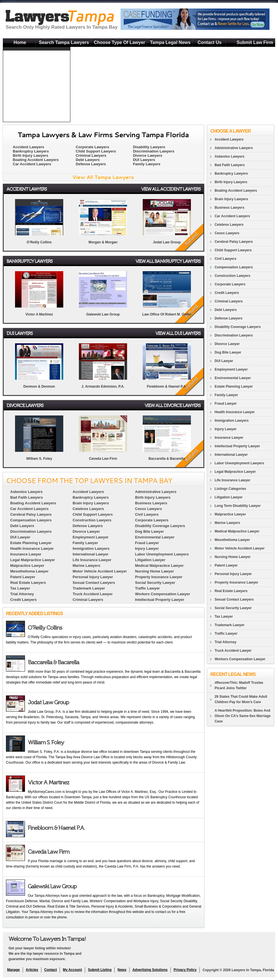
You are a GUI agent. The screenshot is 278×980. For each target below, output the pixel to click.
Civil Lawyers (225, 259)
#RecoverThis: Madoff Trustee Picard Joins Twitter (239, 685)
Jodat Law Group (167, 242)
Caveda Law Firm (103, 459)
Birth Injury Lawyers (30, 155)
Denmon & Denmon (39, 386)
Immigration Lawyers (231, 421)
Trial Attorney (225, 642)
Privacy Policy (185, 970)
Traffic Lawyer (226, 634)
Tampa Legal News (170, 42)
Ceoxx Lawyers (227, 233)
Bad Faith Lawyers (229, 165)
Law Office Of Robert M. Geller (167, 314)
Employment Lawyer (231, 369)
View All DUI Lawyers (178, 333)
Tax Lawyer (224, 617)
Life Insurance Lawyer (232, 480)
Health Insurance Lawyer (234, 412)
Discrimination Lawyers (154, 151)
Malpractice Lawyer (230, 514)
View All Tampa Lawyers (103, 177)
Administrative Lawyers (234, 148)
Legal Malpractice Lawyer (235, 472)
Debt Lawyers (88, 160)
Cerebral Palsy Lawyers (234, 242)
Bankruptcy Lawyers (31, 151)
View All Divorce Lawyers (173, 405)
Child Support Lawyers (96, 151)
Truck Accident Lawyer (233, 651)
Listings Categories (230, 489)
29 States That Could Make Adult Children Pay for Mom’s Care (241, 699)
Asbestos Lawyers (229, 156)
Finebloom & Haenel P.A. (167, 386)
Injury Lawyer (225, 429)
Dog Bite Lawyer (228, 352)
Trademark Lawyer (229, 625)
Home (20, 42)
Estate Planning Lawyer (234, 386)
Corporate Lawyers (92, 147)
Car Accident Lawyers (32, 164)
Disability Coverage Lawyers (238, 327)
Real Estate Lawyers (231, 591)
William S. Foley (39, 459)
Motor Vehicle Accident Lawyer (239, 548)
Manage (13, 970)
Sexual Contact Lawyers (234, 599)
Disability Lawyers (149, 147)
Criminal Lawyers (91, 155)
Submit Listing (100, 970)
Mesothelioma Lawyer (232, 540)
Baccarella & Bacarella (167, 459)
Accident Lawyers (29, 147)
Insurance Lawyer (229, 438)
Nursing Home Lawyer (232, 557)
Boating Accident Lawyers (36, 160)
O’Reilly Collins (39, 242)
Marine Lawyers (227, 523)
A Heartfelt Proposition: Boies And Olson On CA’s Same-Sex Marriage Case (243, 716)
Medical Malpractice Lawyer (237, 531)
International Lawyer (231, 455)
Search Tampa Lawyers (64, 42)
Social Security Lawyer (233, 608)
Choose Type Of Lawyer (120, 42)
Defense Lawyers (91, 164)
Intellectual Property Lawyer (237, 446)
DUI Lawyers (144, 160)
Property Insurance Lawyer (236, 582)
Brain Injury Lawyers (231, 199)
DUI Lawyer (224, 361)
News (122, 970)
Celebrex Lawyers (229, 225)
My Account (72, 970)
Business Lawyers (229, 208)
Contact (51, 970)
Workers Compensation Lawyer (240, 659)
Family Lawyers (147, 164)
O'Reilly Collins (45, 628)
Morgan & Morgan (103, 242)
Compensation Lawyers (234, 267)
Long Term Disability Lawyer (237, 506)
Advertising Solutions (150, 970)
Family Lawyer (226, 395)
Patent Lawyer (226, 565)
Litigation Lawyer (228, 497)
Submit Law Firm (255, 42)
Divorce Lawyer (227, 344)
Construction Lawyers (232, 276)
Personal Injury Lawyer (233, 574)
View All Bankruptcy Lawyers (168, 261)
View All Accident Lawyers (171, 189)
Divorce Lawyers (148, 155)
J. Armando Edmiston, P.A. (103, 386)
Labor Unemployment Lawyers (239, 463)
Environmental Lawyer (233, 378)
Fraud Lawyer (226, 404)
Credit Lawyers (227, 293)
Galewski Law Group (103, 314)
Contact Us (209, 42)
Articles (32, 970)
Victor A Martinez (39, 314)
